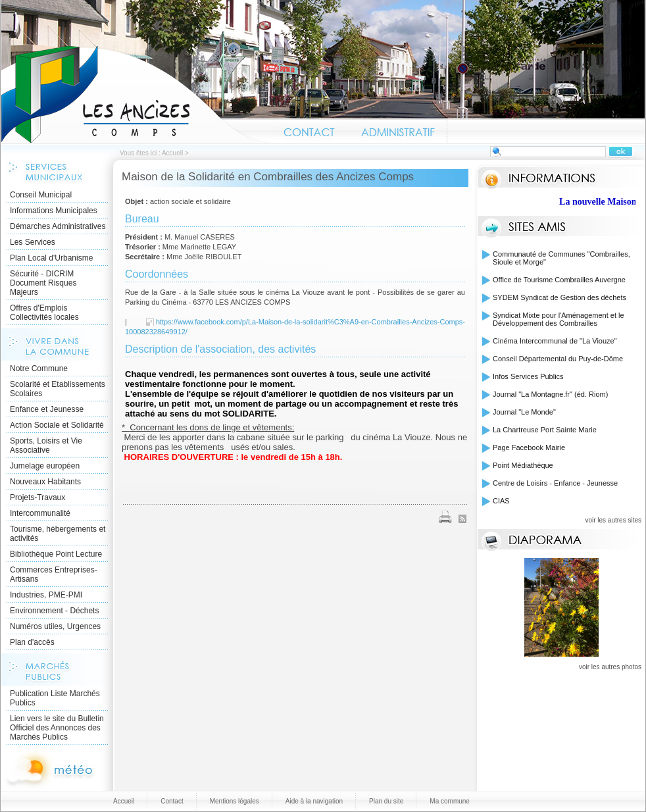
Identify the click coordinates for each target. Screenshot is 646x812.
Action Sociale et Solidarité (57, 425)
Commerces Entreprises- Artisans (54, 574)
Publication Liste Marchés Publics (55, 698)
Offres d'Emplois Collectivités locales (44, 313)
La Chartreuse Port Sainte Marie (545, 430)
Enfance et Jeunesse (47, 409)
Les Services (33, 242)
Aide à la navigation (314, 801)
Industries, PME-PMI (46, 595)
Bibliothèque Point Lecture (56, 554)
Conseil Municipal (41, 195)
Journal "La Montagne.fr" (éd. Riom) (550, 394)
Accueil (136, 95)
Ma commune (450, 801)
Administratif (397, 130)
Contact (310, 130)
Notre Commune (39, 368)
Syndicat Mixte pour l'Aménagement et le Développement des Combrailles (559, 319)
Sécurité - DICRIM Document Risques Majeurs (43, 283)
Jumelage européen (45, 466)
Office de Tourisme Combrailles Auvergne (559, 280)
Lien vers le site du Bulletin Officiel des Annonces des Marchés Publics (57, 728)
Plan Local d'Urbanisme (51, 258)
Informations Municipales (54, 211)
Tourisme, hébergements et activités (58, 534)
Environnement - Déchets (54, 611)
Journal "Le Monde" (524, 412)
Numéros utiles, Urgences (55, 626)
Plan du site (386, 801)
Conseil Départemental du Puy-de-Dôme (558, 359)
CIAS (501, 501)
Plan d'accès (32, 642)
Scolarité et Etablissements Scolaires (58, 389)
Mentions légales (235, 801)
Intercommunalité (40, 513)
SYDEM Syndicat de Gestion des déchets (559, 297)
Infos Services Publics (528, 376)
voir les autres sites (613, 520)
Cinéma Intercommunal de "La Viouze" (555, 341)
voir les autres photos (610, 667)
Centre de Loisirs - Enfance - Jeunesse (555, 483)
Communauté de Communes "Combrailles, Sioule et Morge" (561, 258)
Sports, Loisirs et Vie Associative (46, 445)
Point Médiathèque (523, 465)
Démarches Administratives (58, 226)
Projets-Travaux (37, 497)
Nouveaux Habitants (45, 482)
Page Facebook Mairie (529, 447)
